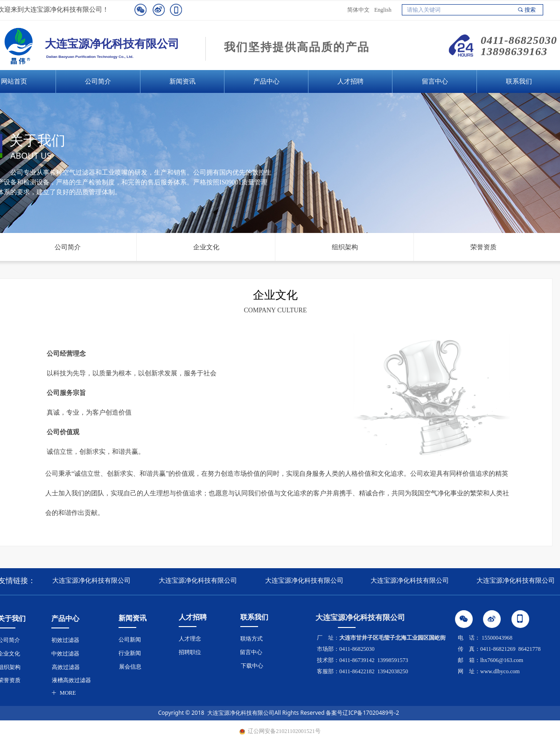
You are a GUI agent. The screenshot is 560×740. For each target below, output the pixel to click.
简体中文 (358, 10)
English (383, 10)
